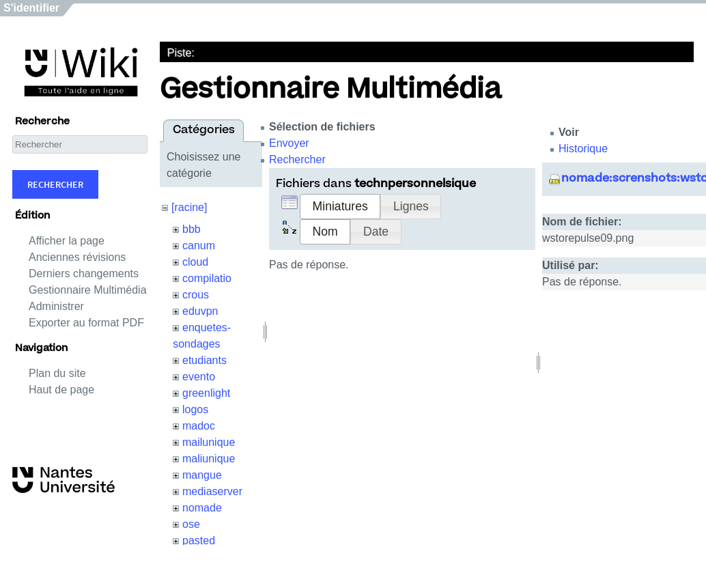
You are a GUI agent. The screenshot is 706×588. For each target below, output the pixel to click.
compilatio (207, 278)
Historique (583, 149)
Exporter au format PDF (86, 323)
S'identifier (31, 8)
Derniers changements (84, 274)
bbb (192, 229)
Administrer (56, 306)
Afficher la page (67, 241)
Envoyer (289, 143)
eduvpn (200, 311)
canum (199, 246)
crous (196, 295)
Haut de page (61, 390)
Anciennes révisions (77, 257)
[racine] (189, 207)
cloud (195, 262)
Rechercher (55, 184)
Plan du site (57, 373)
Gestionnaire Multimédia (88, 290)
